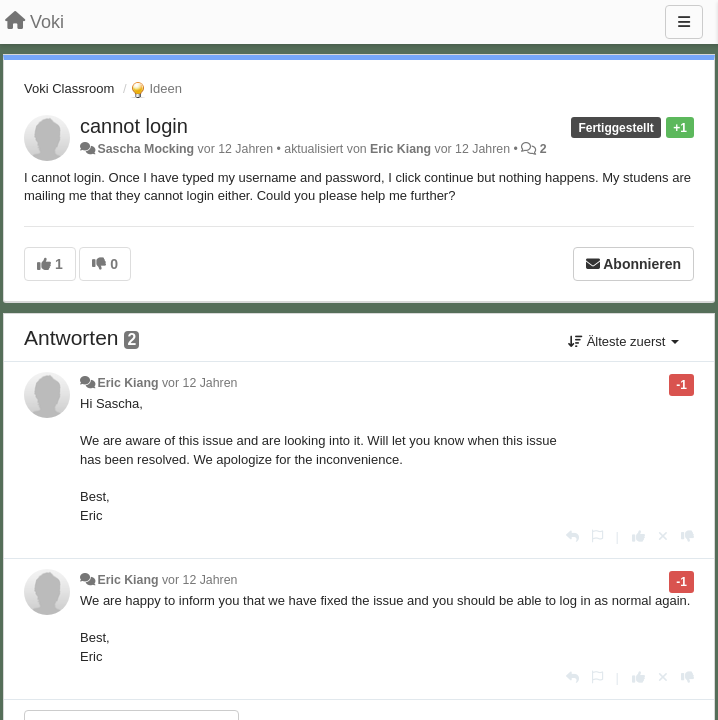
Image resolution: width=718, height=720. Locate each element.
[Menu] (684, 22)
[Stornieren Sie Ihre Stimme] (663, 536)
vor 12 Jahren (199, 383)
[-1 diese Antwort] (687, 536)
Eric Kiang (400, 149)
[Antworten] (572, 536)
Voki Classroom (69, 88)
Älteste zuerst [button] (623, 341)
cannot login (134, 126)
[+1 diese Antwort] (638, 536)
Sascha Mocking (145, 149)
